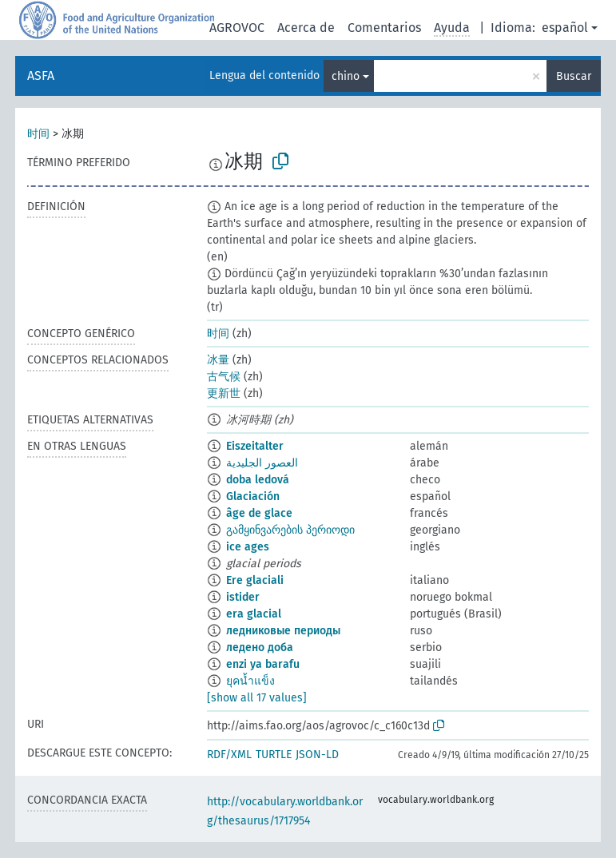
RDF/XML (229, 755)
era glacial (254, 614)
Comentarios (384, 28)
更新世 (224, 393)
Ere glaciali (255, 580)
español (565, 28)
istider (243, 597)
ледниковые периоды (283, 631)
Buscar (574, 76)
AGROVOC (237, 28)
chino (346, 76)
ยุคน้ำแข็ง (250, 681)
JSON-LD (317, 755)
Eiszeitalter (255, 446)
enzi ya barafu (263, 664)
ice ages (248, 547)
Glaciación (253, 497)
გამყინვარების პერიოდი (290, 530)
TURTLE (274, 755)
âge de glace (259, 513)
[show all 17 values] (257, 698)
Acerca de (306, 28)
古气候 (224, 377)
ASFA (41, 75)
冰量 (218, 360)
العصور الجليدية (262, 463)
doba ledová (258, 480)
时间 (38, 134)
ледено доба (260, 647)
